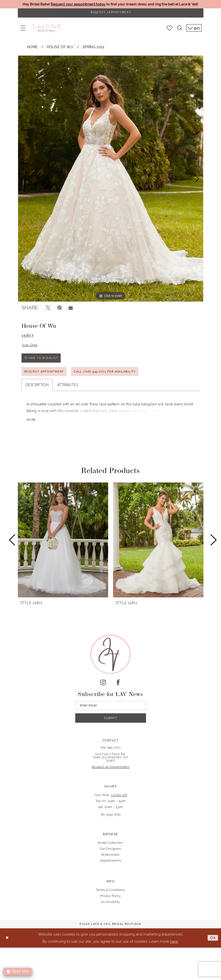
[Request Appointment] (111, 14)
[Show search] (180, 29)
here (174, 948)
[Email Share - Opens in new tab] (71, 309)
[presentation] (63, 544)
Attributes (68, 389)
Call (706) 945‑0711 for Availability (112, 375)
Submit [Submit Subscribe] (111, 724)
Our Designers (110, 855)
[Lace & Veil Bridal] (47, 29)
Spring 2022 (93, 48)
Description (37, 389)
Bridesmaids (111, 861)
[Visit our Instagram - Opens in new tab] (103, 687)
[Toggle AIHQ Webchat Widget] (18, 971)
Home (32, 48)
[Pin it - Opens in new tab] (60, 309)
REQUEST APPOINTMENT (46, 375)
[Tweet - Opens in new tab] (48, 309)
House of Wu (60, 48)
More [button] (32, 424)
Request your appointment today (74, 4)
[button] (23, 29)
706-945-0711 (111, 754)
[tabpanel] (111, 180)
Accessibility (110, 908)
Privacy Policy (110, 902)
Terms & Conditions (111, 896)
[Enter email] (111, 710)
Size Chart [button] (30, 347)
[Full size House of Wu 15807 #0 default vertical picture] (111, 180)
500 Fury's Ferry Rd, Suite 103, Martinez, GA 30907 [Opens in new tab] (110, 764)
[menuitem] (23, 29)
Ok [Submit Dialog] (213, 945)
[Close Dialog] (8, 945)
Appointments (111, 867)
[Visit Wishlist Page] (170, 29)
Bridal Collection (110, 849)
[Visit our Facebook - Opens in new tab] (118, 687)
